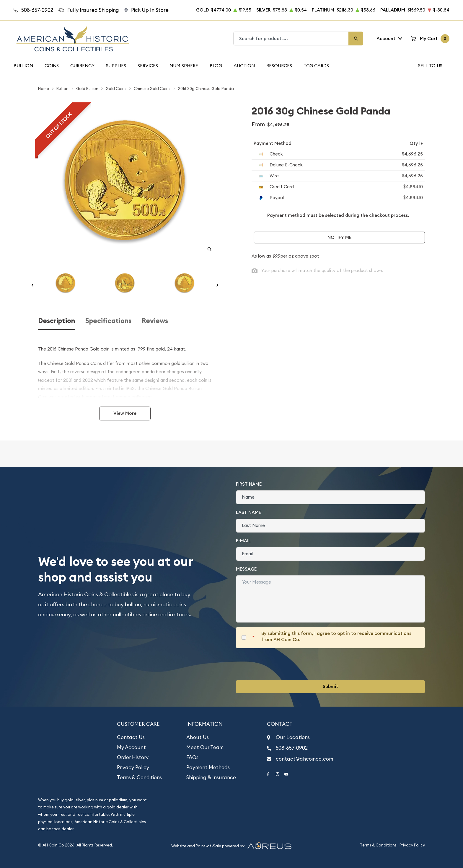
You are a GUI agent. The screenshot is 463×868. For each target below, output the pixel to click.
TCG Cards (316, 66)
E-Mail (243, 541)
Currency (82, 66)
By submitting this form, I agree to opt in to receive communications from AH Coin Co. (336, 636)
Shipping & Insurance (211, 777)
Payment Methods (208, 767)
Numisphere (184, 66)
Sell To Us (430, 66)
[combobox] (291, 39)
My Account (131, 747)
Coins (52, 66)
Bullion (23, 66)
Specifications (108, 321)
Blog (216, 66)
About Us (198, 737)
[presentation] (281, 664)
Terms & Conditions (139, 777)
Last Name (248, 512)
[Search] (356, 39)
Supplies (116, 66)
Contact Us (131, 737)
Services (148, 66)
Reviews (155, 321)
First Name (249, 484)
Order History (133, 757)
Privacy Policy (133, 767)
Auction (244, 66)
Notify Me (339, 237)
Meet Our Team (205, 747)
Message (246, 569)
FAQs (192, 757)
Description (57, 321)
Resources (279, 66)
